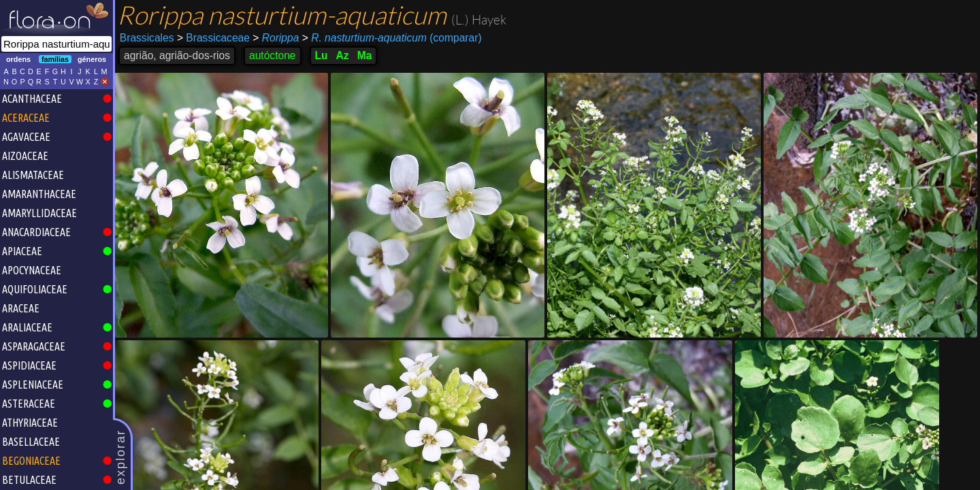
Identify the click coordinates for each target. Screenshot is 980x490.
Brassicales (147, 38)
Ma (365, 55)
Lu (322, 55)
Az (343, 55)
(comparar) (392, 38)
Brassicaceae (213, 38)
